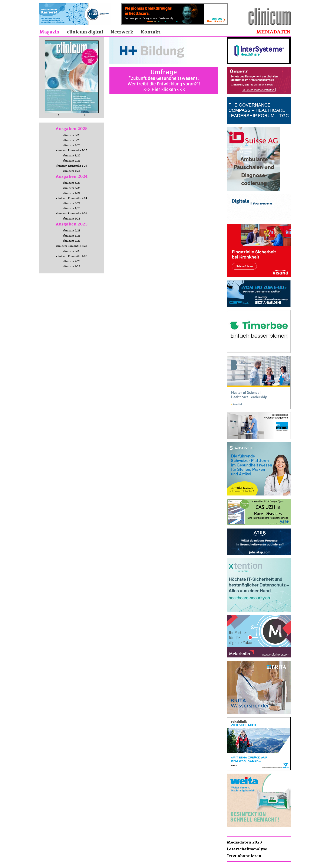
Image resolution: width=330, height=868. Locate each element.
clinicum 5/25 (72, 140)
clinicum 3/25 (72, 156)
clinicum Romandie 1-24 (72, 214)
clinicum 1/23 (72, 266)
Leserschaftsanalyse (247, 849)
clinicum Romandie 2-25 (72, 150)
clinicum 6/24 (72, 183)
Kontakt (151, 32)
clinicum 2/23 (72, 261)
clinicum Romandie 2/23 (72, 246)
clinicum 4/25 (72, 145)
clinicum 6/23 (72, 231)
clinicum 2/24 (72, 208)
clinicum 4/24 (72, 193)
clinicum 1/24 (72, 219)
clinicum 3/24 (72, 203)
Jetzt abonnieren (244, 856)
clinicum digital (85, 32)
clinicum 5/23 (72, 236)
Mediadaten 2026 (244, 842)
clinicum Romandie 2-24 (72, 198)
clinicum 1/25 (72, 171)
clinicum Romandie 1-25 (72, 166)
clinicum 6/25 (72, 135)
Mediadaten (273, 32)
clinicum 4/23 (72, 241)
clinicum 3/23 (72, 251)
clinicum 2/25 (72, 161)
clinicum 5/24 (72, 188)
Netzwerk (122, 32)
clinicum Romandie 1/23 (72, 256)
